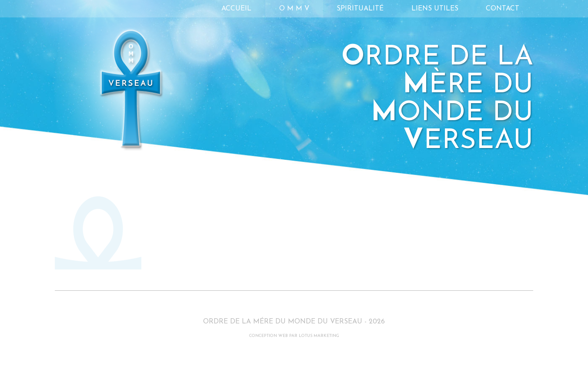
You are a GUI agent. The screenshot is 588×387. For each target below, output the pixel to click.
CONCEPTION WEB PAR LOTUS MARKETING (294, 336)
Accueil (236, 9)
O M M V (294, 9)
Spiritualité (360, 9)
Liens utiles (435, 9)
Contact (503, 9)
